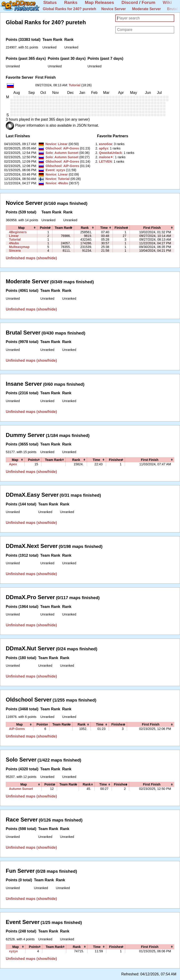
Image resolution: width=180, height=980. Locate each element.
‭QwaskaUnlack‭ (110, 153)
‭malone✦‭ (106, 157)
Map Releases (100, 2)
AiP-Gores (71, 148)
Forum (148, 2)
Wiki (167, 2)
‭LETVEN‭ (105, 161)
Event (50, 170)
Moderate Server (147, 9)
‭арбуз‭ (104, 148)
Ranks (71, 2)
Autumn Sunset (67, 153)
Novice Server (114, 9)
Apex (13, 464)
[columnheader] (22, 228)
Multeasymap (19, 247)
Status (50, 2)
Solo (49, 153)
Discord (130, 2)
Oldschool (53, 148)
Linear (63, 144)
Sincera (15, 251)
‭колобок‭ (106, 144)
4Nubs (63, 183)
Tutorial (75, 85)
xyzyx (61, 170)
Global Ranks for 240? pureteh (70, 9)
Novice (51, 144)
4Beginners (18, 232)
